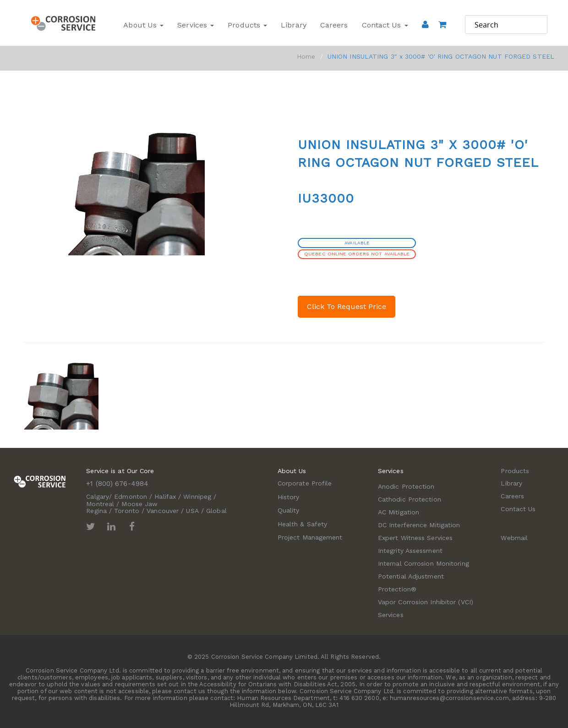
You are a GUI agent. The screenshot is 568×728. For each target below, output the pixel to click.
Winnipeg (197, 496)
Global (216, 511)
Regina (96, 511)
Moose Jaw (139, 504)
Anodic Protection (406, 486)
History (289, 497)
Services (196, 25)
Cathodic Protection (410, 499)
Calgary (98, 496)
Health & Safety (303, 524)
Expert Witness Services (415, 538)
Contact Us (385, 25)
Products (247, 25)
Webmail (514, 538)
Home (306, 56)
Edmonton (131, 496)
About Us (143, 25)
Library (294, 25)
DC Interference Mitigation (419, 525)
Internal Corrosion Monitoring (423, 563)
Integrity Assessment (410, 551)
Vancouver (163, 511)
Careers (334, 25)
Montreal (100, 504)
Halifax (165, 496)
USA (192, 511)
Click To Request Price (347, 306)
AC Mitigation (399, 512)
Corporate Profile (305, 483)
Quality (289, 510)
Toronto (127, 511)
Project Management (310, 537)
